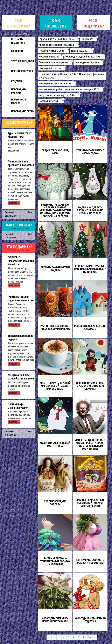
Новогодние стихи (51, 101)
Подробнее (13, 151)
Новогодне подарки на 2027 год (85, 56)
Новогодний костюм (51, 68)
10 (89, 637)
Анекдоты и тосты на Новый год (58, 45)
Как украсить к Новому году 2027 (59, 95)
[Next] (95, 637)
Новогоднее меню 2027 (53, 51)
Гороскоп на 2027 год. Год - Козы (58, 39)
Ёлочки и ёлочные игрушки (55, 62)
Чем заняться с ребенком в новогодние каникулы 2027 (70, 89)
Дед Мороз (89, 39)
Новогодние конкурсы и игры (57, 83)
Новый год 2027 (82, 51)
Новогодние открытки (88, 62)
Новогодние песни (50, 56)
